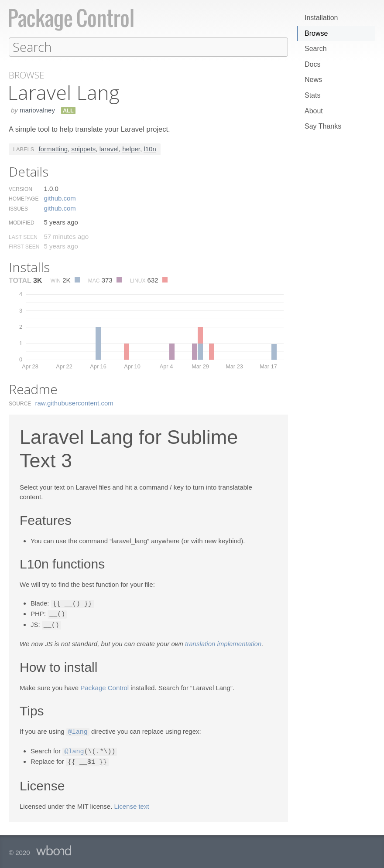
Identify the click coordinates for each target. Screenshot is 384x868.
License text (132, 803)
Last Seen (23, 237)
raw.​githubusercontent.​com (74, 403)
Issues (18, 208)
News (313, 80)
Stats (312, 95)
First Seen (24, 246)
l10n (150, 148)
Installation (321, 18)
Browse (316, 33)
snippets (83, 148)
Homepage (24, 198)
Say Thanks (323, 126)
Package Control (105, 686)
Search (316, 49)
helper (131, 148)
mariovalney (37, 110)
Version (21, 189)
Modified (22, 222)
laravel (109, 148)
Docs (312, 64)
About (314, 111)
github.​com (60, 198)
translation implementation (223, 642)
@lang (78, 730)
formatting (53, 148)
